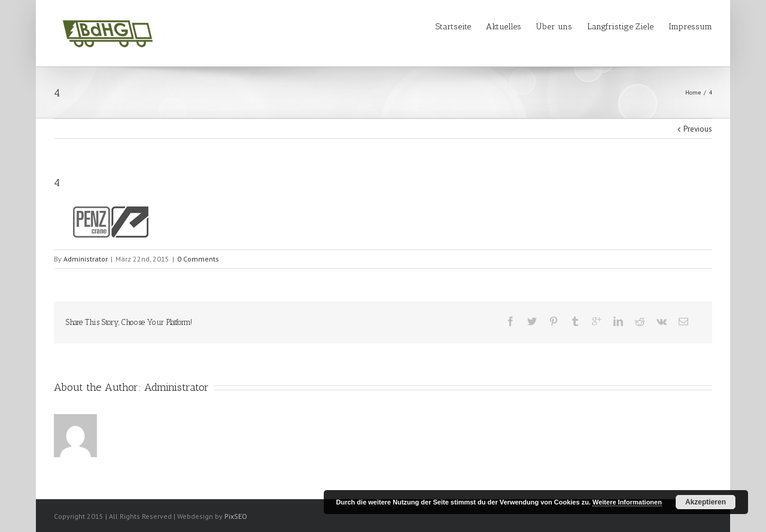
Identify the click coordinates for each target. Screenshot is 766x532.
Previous (698, 129)
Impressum (690, 27)
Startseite (453, 27)
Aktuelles (504, 27)
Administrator (86, 259)
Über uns (554, 27)
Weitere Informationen (627, 502)
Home (693, 92)
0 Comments (198, 259)
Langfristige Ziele (620, 27)
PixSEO (236, 516)
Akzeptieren (706, 502)
